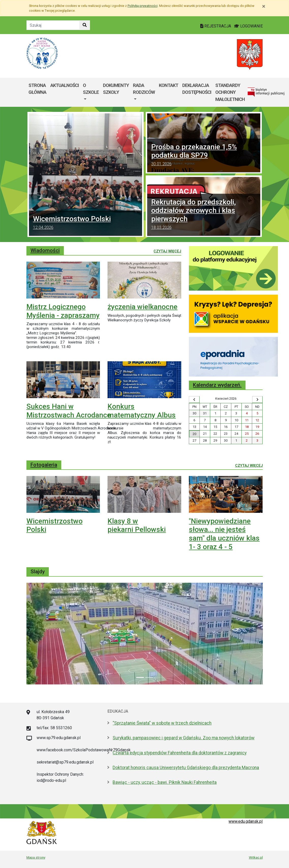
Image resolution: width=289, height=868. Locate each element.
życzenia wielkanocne (142, 307)
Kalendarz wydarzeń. (217, 385)
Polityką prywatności (143, 6)
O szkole (91, 89)
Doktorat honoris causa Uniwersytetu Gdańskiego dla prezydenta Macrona (186, 768)
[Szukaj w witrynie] (85, 25)
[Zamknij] (264, 6)
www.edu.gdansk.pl (246, 821)
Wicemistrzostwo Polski (86, 223)
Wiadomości (45, 250)
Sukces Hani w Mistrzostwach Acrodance (69, 411)
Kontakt (169, 85)
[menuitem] (91, 92)
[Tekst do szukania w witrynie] (53, 25)
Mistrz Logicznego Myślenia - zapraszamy (63, 311)
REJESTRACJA (216, 26)
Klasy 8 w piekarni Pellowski (137, 525)
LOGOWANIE (248, 26)
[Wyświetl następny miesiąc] (257, 400)
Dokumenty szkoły (116, 89)
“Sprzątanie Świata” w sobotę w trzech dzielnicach (162, 723)
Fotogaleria (44, 465)
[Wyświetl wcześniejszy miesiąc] (194, 400)
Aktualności (65, 85)
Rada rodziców (144, 89)
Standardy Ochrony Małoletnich (230, 92)
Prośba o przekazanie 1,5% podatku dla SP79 (204, 155)
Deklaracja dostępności (197, 89)
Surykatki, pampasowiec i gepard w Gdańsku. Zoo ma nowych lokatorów (184, 738)
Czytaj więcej (167, 251)
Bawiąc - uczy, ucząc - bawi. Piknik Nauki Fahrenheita (165, 782)
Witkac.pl (256, 857)
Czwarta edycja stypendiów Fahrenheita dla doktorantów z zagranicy (180, 753)
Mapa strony (36, 857)
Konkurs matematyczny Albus (142, 411)
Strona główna (37, 89)
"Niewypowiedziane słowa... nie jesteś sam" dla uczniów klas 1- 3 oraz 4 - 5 (224, 534)
